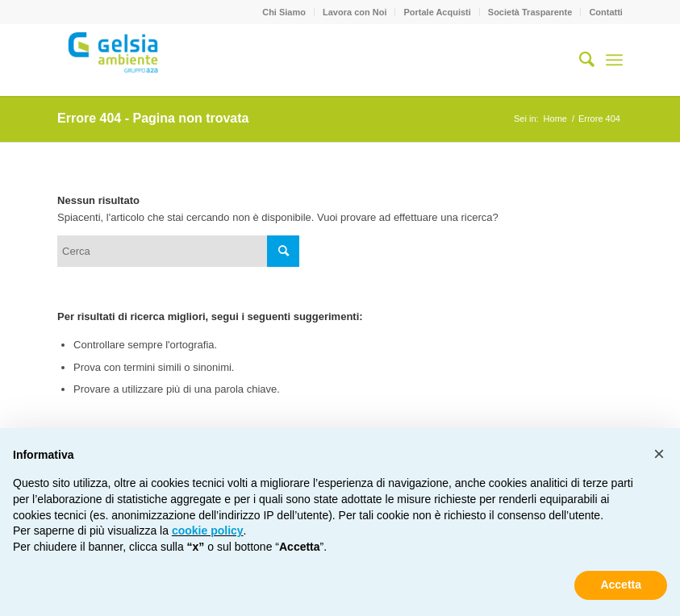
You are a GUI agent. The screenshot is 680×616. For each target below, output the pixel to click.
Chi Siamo (284, 12)
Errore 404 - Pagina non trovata (153, 118)
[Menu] (614, 60)
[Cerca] (579, 60)
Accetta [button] (621, 585)
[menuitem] (284, 12)
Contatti (606, 12)
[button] (659, 454)
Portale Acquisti (437, 12)
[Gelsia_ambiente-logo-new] (115, 60)
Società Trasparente (530, 12)
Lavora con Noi (355, 12)
